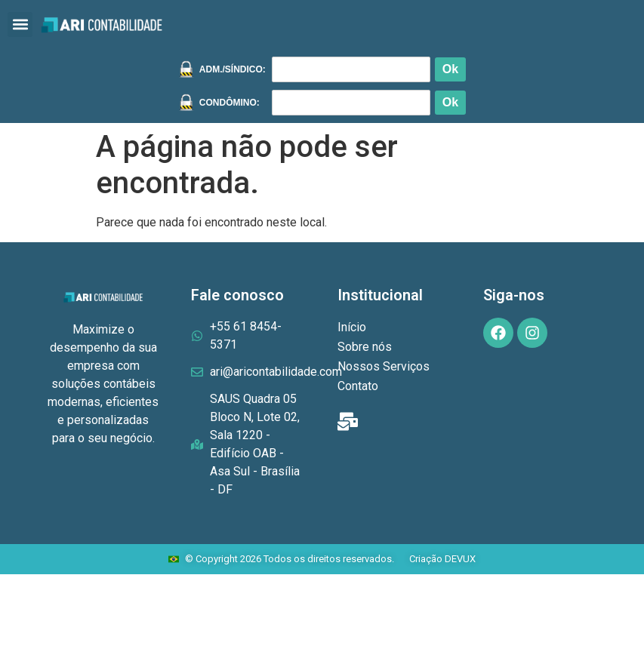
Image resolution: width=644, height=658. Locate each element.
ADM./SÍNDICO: (233, 69)
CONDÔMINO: (230, 103)
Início (352, 327)
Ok (450, 69)
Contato (358, 386)
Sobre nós (365, 347)
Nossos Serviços (384, 366)
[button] (20, 25)
